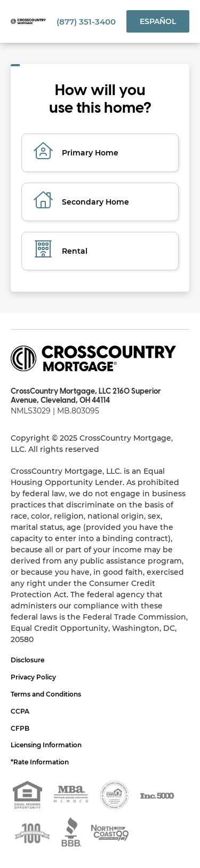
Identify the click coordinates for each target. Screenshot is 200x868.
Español (158, 21)
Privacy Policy (33, 677)
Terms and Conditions (46, 694)
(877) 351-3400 (86, 22)
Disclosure (27, 660)
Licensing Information (46, 745)
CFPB (20, 728)
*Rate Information (40, 762)
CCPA (20, 711)
